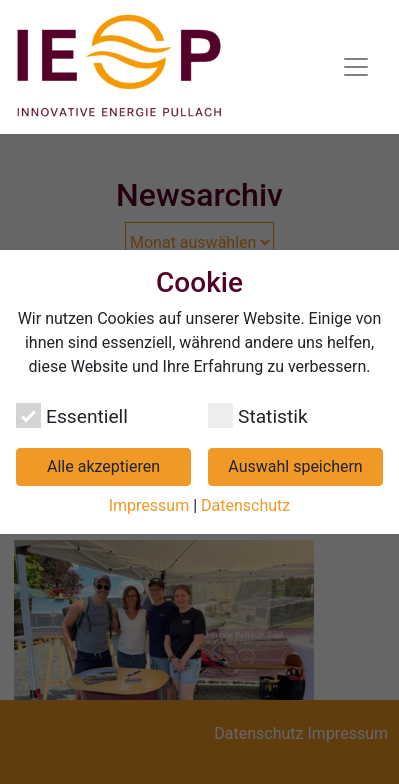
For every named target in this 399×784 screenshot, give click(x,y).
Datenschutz (245, 505)
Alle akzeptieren (103, 466)
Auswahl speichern (295, 466)
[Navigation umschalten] (356, 67)
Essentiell (72, 415)
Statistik (258, 415)
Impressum (149, 505)
